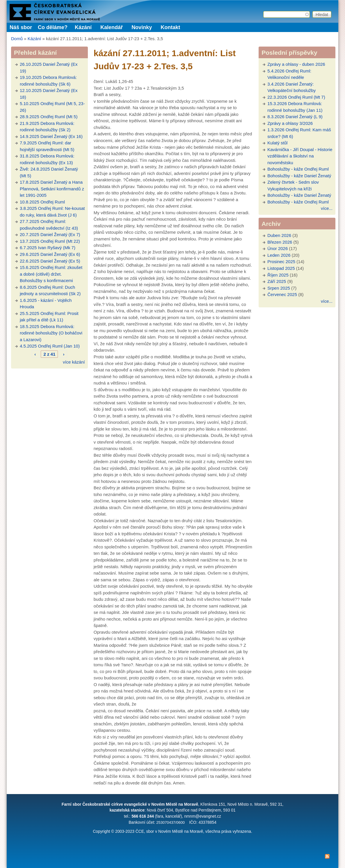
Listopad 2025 (281, 268)
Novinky (142, 27)
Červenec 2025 (282, 294)
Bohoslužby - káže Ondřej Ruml (298, 169)
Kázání (83, 27)
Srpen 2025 (279, 288)
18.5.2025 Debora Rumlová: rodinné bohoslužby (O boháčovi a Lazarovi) (51, 333)
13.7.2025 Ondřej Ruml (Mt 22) (50, 241)
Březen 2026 (280, 242)
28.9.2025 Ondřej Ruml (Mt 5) (49, 117)
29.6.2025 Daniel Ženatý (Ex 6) (50, 254)
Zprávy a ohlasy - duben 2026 (296, 64)
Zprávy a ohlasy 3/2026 (290, 123)
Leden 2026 (279, 255)
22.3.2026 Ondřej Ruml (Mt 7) (296, 97)
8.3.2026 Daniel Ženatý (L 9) (295, 117)
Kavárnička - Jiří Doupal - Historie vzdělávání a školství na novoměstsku (300, 156)
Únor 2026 (278, 248)
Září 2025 (277, 281)
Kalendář (112, 27)
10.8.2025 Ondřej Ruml (42, 202)
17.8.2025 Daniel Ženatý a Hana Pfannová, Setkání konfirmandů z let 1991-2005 (52, 189)
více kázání (74, 362)
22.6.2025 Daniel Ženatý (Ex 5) (50, 261)
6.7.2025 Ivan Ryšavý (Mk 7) (48, 248)
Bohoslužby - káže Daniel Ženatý (299, 176)
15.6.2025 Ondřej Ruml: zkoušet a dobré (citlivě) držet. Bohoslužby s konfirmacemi (51, 274)
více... (327, 208)
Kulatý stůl (277, 143)
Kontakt (170, 27)
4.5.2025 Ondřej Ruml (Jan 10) (50, 346)
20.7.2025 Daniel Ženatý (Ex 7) (50, 234)
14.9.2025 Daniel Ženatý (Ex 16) (51, 136)
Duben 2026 (279, 235)
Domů (17, 39)
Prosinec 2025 (281, 262)
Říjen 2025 (278, 275)
